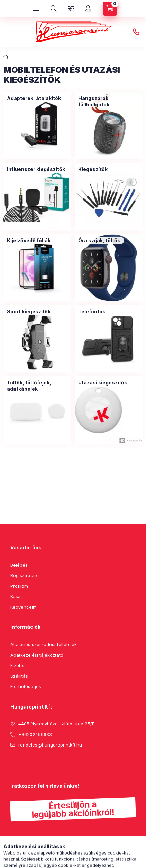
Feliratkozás (32, 847)
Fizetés (18, 665)
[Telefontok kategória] (92, 312)
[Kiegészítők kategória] (93, 169)
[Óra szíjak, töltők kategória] (99, 241)
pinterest (26, 762)
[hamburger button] (36, 9)
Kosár (16, 596)
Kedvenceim (24, 607)
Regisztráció (24, 575)
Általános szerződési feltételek (44, 644)
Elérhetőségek (26, 686)
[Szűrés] (71, 9)
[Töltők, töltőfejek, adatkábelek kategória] (37, 386)
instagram (40, 762)
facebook (12, 762)
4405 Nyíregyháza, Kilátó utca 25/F (56, 724)
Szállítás (19, 676)
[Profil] (88, 9)
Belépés (19, 565)
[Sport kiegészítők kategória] (29, 312)
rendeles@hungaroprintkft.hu (50, 745)
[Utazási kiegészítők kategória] (103, 383)
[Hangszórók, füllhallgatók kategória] (109, 101)
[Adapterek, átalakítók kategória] (34, 98)
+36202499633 (136, 32)
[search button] (54, 9)
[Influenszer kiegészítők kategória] (36, 169)
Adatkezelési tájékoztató (37, 655)
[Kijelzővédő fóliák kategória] (29, 241)
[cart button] (110, 9)
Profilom (19, 586)
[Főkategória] (6, 57)
